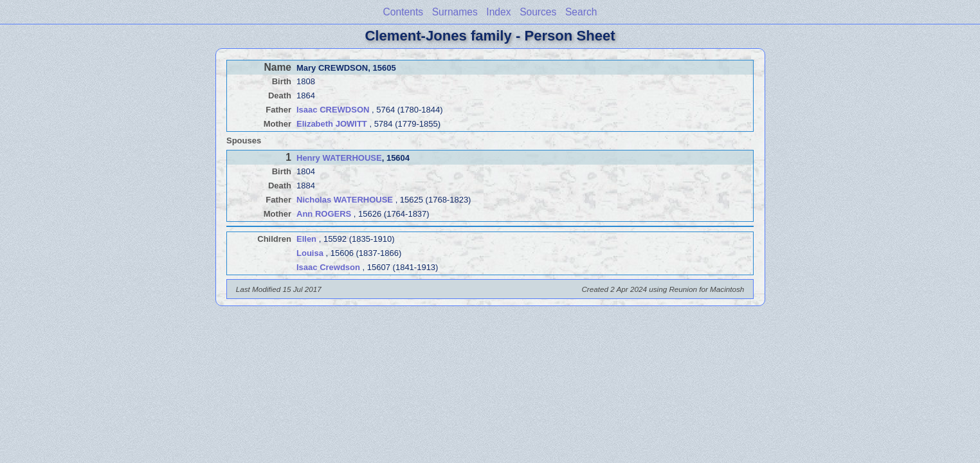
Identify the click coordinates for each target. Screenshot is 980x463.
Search (581, 12)
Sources (538, 12)
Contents (403, 12)
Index (498, 12)
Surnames (455, 12)
